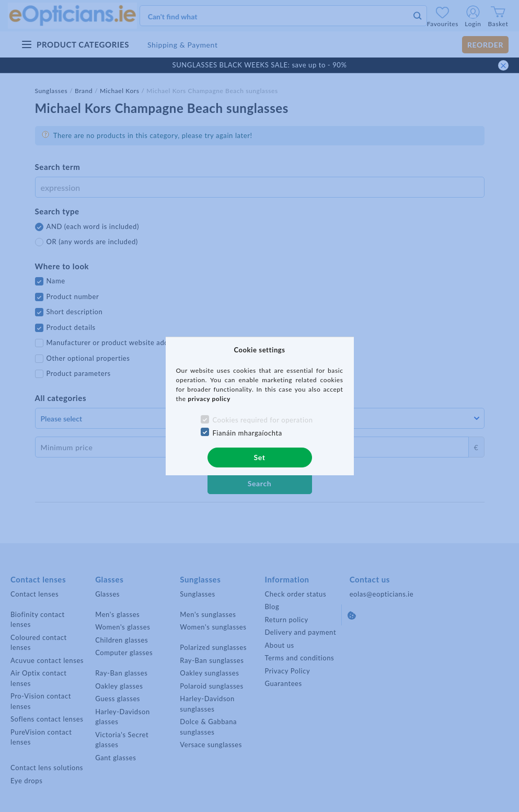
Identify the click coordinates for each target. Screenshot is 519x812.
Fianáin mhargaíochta (247, 433)
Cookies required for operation (262, 420)
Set (259, 457)
